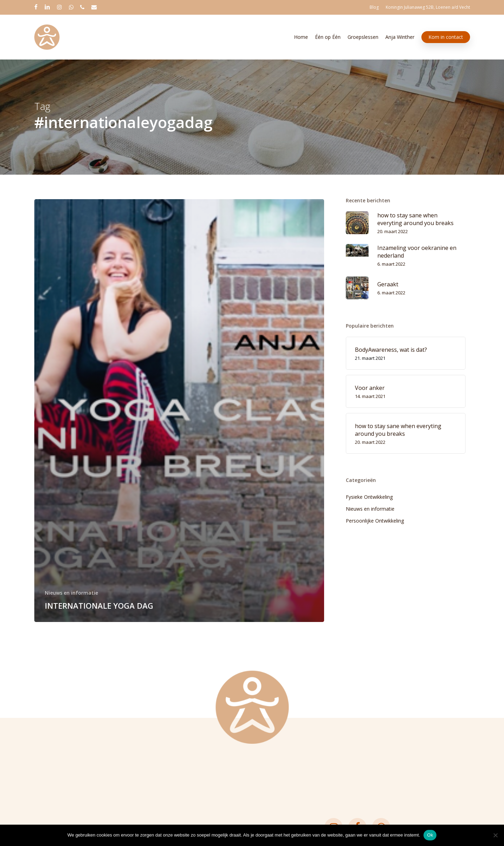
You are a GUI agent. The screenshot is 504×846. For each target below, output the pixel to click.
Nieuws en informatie (71, 593)
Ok (430, 835)
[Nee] (495, 835)
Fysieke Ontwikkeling (369, 497)
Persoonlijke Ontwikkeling (375, 521)
